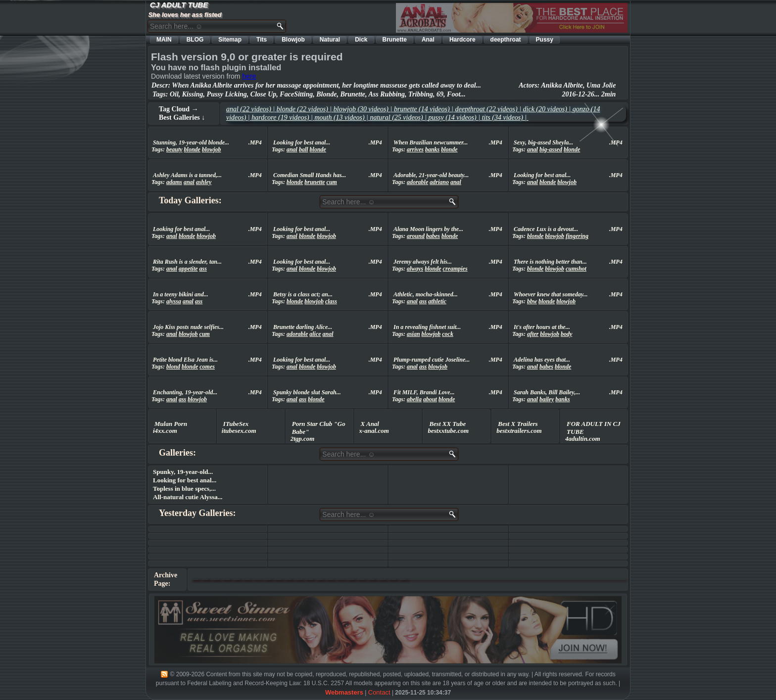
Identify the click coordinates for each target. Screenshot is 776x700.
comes (207, 367)
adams (174, 182)
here (249, 76)
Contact (379, 692)
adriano (439, 182)
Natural (330, 40)
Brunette (395, 40)
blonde (192, 149)
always (415, 269)
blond (173, 367)
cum (332, 182)
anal (292, 149)
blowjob (212, 149)
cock (448, 334)
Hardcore (462, 40)
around (416, 236)
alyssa (174, 301)
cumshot (576, 269)
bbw (532, 301)
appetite (188, 269)
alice (315, 334)
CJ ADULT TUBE (179, 5)
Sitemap (230, 40)
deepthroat (506, 40)
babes (433, 236)
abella (414, 399)
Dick (361, 40)
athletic (437, 301)
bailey (547, 399)
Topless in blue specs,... (184, 489)
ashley (204, 182)
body (566, 334)
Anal (428, 40)
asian (413, 334)
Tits (262, 40)
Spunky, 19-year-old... (183, 472)
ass (203, 269)
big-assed (551, 149)
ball (304, 149)
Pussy (545, 40)
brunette (315, 182)
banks (432, 149)
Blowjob (293, 40)
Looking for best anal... (185, 480)
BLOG (195, 40)
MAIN (164, 40)
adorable (417, 182)
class (331, 301)
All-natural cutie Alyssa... (188, 497)
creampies (455, 269)
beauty (174, 149)
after (533, 334)
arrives (415, 149)
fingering (577, 236)
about (430, 399)
